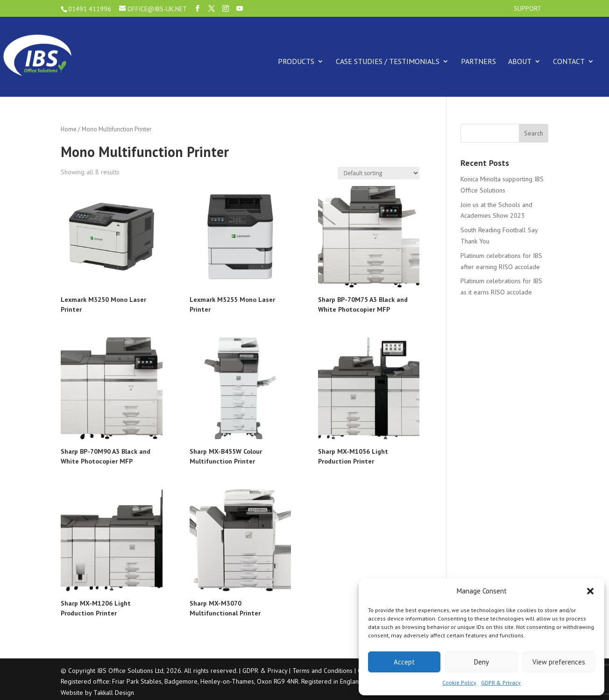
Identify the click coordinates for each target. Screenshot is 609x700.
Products (296, 61)
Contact (569, 61)
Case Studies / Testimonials (388, 61)
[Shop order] (379, 173)
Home (69, 129)
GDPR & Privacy (501, 682)
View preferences (559, 662)
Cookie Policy (459, 682)
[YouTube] (240, 9)
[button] (590, 591)
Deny (482, 662)
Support (528, 9)
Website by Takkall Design (97, 693)
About (520, 61)
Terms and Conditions (322, 671)
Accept (404, 662)
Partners (478, 61)
